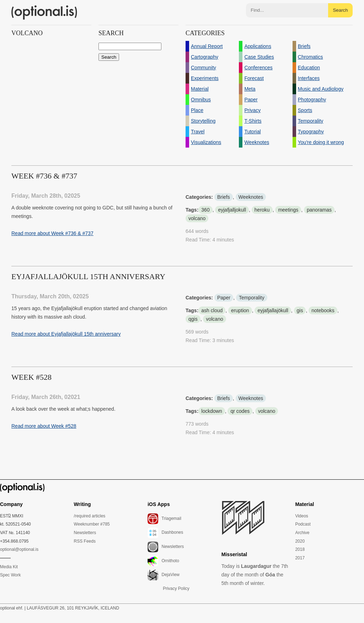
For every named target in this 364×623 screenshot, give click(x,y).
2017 (300, 558)
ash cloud (212, 310)
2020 (300, 541)
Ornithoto (163, 561)
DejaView (164, 575)
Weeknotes (251, 197)
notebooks (323, 310)
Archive (302, 533)
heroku (262, 210)
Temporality (252, 298)
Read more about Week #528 (44, 426)
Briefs (224, 197)
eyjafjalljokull (232, 210)
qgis (193, 319)
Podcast (303, 524)
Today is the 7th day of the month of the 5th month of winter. (255, 575)
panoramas (319, 210)
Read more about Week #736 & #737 (52, 233)
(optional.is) (44, 12)
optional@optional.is (19, 549)
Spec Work (10, 575)
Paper (224, 298)
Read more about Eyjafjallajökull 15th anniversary (66, 334)
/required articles (90, 516)
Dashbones (165, 533)
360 (205, 210)
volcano (197, 218)
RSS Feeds (85, 541)
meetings (288, 210)
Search (340, 10)
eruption (240, 310)
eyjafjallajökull (273, 310)
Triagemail (164, 519)
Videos (301, 516)
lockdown (212, 411)
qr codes (240, 411)
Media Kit (9, 567)
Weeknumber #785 (92, 524)
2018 (300, 549)
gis (300, 310)
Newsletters (85, 533)
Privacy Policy (176, 589)
